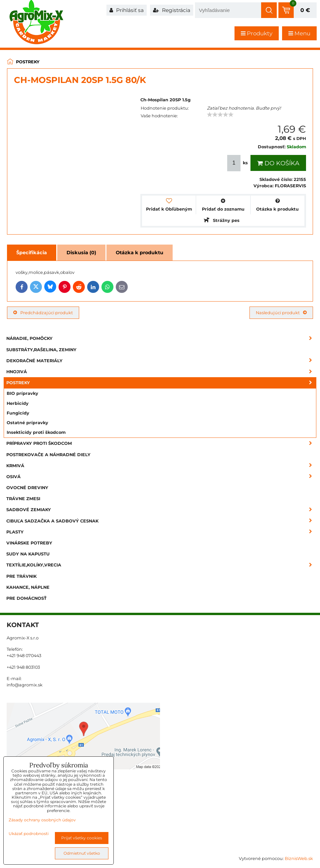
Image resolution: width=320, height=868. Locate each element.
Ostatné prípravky (27, 423)
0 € (305, 10)
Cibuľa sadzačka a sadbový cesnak (161, 521)
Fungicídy (18, 413)
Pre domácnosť (26, 598)
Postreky (161, 383)
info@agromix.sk (25, 685)
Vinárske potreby (29, 543)
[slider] (220, 115)
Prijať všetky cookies (82, 838)
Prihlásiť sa (127, 10)
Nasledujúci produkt (281, 313)
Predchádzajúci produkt (43, 313)
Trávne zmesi (23, 499)
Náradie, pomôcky (161, 338)
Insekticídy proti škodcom (36, 432)
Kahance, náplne (28, 587)
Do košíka (278, 163)
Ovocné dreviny (27, 488)
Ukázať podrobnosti (29, 834)
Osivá (161, 477)
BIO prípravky (22, 393)
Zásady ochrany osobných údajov (42, 820)
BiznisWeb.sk (299, 859)
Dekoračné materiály (161, 361)
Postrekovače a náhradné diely (48, 455)
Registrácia (172, 10)
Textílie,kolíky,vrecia (161, 565)
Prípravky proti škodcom (161, 443)
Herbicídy (18, 403)
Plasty (161, 532)
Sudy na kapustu (28, 554)
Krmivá (161, 466)
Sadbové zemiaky (161, 510)
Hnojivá (161, 372)
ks (238, 163)
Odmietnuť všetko (82, 853)
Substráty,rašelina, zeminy (41, 350)
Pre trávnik (21, 576)
